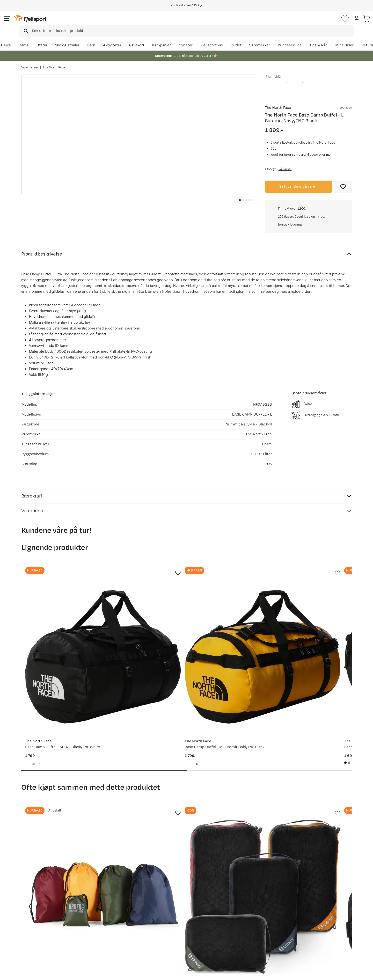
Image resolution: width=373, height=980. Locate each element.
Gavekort (101, 932)
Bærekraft (169, 940)
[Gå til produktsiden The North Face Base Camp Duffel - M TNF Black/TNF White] (58, 587)
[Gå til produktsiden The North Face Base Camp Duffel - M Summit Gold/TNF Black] (144, 587)
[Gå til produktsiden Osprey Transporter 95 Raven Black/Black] (315, 587)
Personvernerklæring (312, 973)
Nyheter (236, 38)
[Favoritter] (318, 23)
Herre (26, 38)
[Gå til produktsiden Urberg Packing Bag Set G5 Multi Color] (58, 755)
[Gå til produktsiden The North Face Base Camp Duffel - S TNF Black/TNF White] (229, 587)
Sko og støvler (88, 38)
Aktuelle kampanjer (110, 909)
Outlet (286, 38)
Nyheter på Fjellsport (111, 917)
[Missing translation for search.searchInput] (96, 23)
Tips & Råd (35, 932)
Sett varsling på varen (298, 184)
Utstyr (62, 38)
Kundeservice (340, 38)
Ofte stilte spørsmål (43, 909)
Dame (44, 38)
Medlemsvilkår (172, 924)
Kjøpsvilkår (342, 973)
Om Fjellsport (172, 909)
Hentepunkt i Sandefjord (47, 940)
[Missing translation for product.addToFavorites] (343, 184)
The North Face (54, 63)
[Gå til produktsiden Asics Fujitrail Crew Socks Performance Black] (315, 755)
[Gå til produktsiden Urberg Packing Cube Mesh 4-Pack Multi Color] (144, 755)
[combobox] (191, 23)
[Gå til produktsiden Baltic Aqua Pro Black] (229, 755)
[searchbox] (197, 23)
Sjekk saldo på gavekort (46, 917)
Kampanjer (212, 38)
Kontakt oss (36, 947)
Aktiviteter (132, 38)
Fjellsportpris (262, 38)
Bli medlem (332, 867)
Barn (112, 38)
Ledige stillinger (173, 932)
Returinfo (34, 924)
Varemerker (310, 38)
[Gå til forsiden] (46, 23)
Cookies (364, 973)
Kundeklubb (170, 917)
